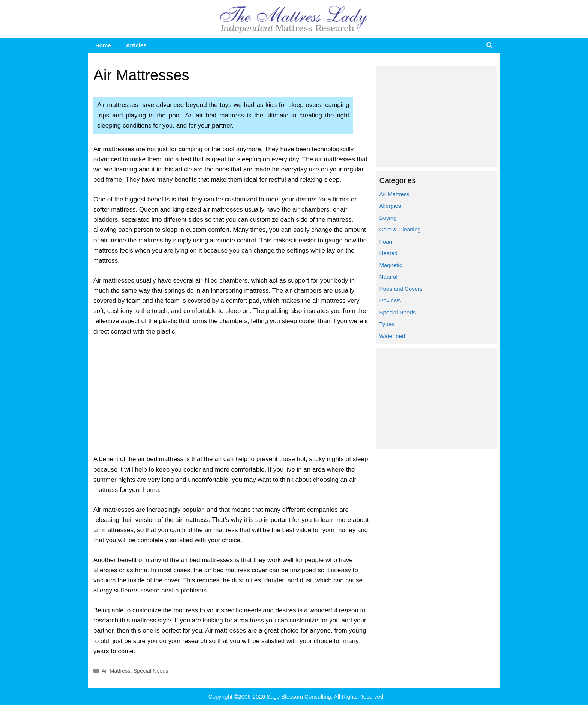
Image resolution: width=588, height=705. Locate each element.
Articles (136, 45)
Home (103, 45)
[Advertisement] (233, 398)
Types (387, 324)
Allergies (390, 206)
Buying (388, 218)
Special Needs (151, 671)
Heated (388, 253)
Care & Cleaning (400, 229)
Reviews (390, 300)
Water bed (392, 336)
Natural (388, 277)
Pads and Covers (401, 289)
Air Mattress (116, 671)
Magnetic (391, 265)
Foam (387, 241)
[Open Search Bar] (489, 45)
